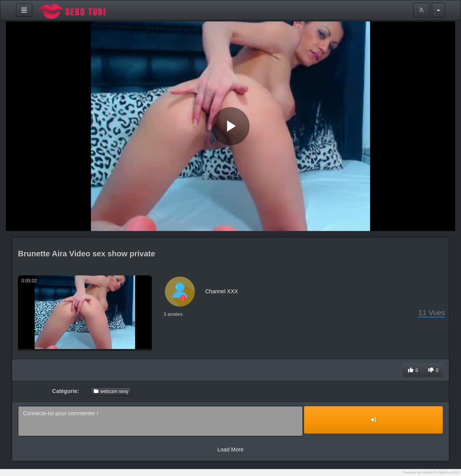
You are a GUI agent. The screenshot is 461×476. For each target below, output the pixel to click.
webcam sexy (111, 391)
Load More (231, 450)
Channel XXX (222, 291)
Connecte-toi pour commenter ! (160, 421)
